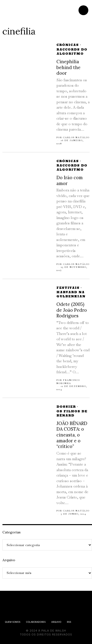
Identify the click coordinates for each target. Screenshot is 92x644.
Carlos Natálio (76, 137)
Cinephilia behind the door (68, 67)
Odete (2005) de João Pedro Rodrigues (72, 310)
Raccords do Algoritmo (72, 52)
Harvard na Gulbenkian (71, 294)
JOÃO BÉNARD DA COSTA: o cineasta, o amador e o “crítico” (72, 435)
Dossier (66, 407)
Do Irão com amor (70, 181)
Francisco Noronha (68, 382)
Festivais (68, 288)
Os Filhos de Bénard (72, 413)
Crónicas (68, 45)
